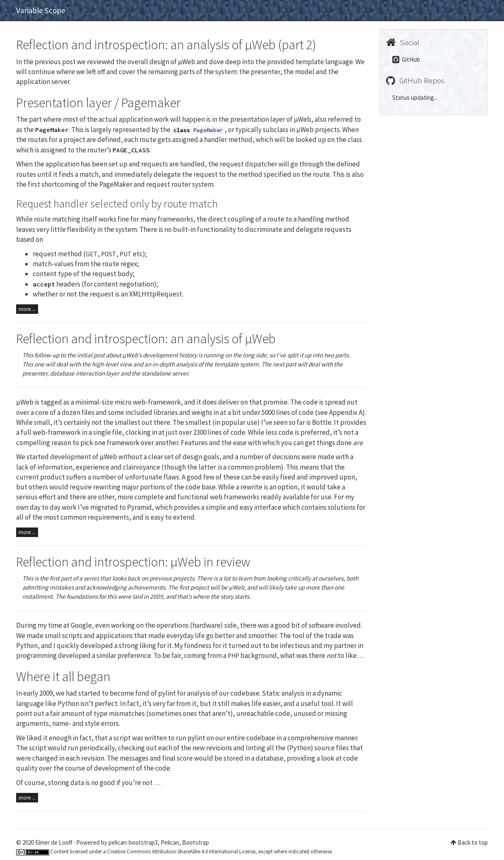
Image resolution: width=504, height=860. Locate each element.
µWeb (25, 402)
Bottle (322, 422)
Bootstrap (196, 842)
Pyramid (139, 507)
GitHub (406, 59)
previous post (55, 62)
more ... (27, 309)
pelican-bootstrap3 (133, 842)
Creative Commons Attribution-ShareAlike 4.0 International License (181, 852)
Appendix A (346, 412)
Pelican (170, 842)
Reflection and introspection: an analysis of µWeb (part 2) (166, 45)
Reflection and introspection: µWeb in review (133, 562)
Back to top (473, 842)
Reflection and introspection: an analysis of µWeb (146, 339)
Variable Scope (41, 10)
